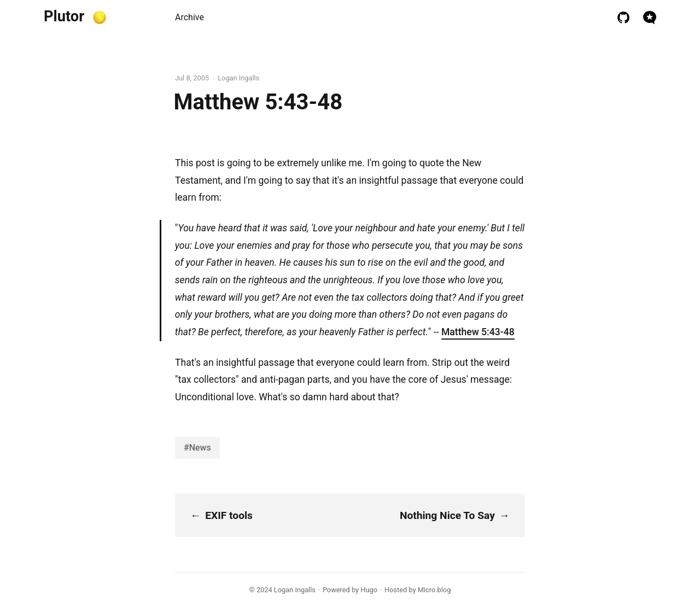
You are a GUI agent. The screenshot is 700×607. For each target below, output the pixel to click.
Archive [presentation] (189, 17)
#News (197, 448)
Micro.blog (434, 590)
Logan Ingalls (295, 590)
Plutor (64, 16)
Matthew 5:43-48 (478, 332)
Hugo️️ (369, 590)
